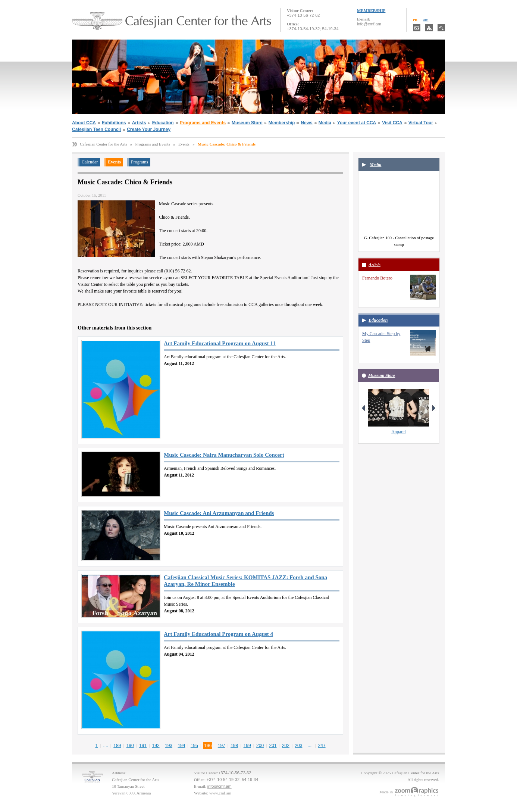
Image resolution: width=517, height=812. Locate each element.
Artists (139, 123)
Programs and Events (203, 123)
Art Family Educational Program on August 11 (220, 343)
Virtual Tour (421, 123)
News (306, 123)
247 (322, 746)
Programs (140, 162)
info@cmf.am (369, 24)
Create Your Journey (149, 129)
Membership (282, 123)
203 (298, 746)
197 (222, 746)
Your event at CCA (357, 123)
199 (247, 746)
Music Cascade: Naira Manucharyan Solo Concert (224, 455)
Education (163, 123)
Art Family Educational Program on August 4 (218, 634)
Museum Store (247, 123)
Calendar (90, 162)
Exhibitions (114, 123)
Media (325, 123)
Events (184, 144)
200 (260, 746)
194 (181, 746)
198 (234, 746)
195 (194, 746)
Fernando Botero (377, 278)
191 (143, 746)
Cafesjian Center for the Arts (103, 144)
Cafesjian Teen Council (96, 129)
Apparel (399, 432)
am (426, 20)
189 (117, 746)
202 (286, 746)
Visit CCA (392, 123)
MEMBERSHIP (371, 10)
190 (130, 746)
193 (169, 746)
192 (156, 746)
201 (273, 746)
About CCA (84, 123)
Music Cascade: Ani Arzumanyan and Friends (219, 513)
